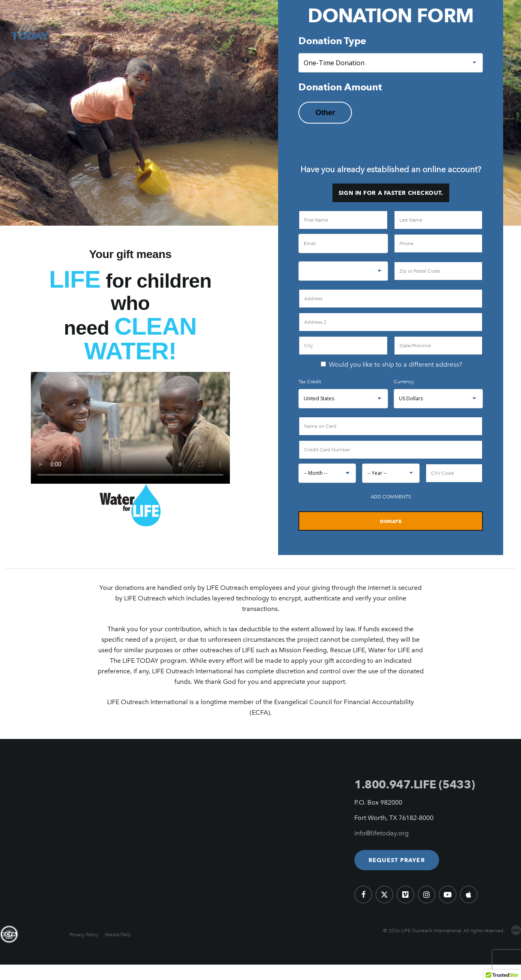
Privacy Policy (84, 935)
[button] (397, 860)
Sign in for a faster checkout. (391, 193)
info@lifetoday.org (382, 833)
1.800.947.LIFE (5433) (415, 784)
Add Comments (391, 497)
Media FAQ (118, 935)
